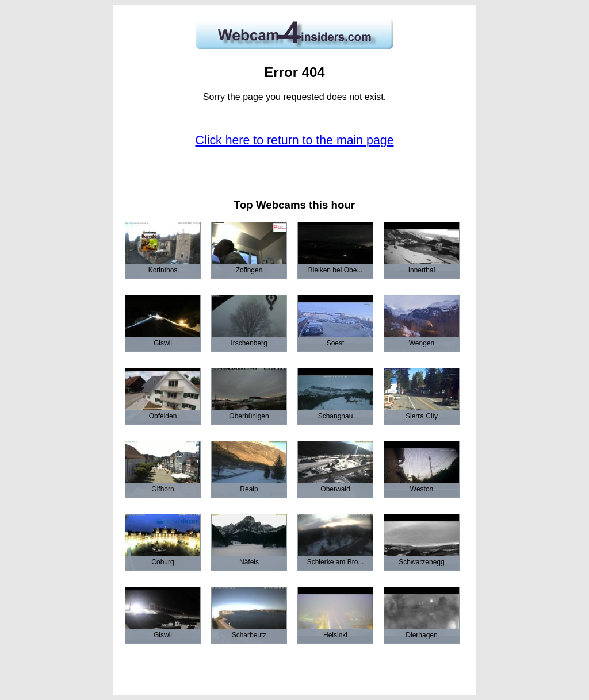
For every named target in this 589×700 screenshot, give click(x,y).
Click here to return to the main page (295, 140)
